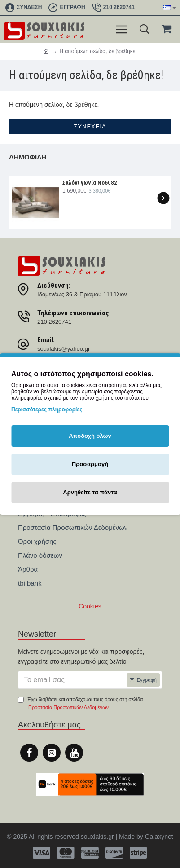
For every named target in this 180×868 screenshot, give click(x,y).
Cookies (90, 606)
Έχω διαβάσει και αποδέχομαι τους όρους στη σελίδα (80, 704)
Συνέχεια (90, 126)
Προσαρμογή (90, 464)
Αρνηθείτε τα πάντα (90, 492)
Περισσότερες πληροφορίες (47, 410)
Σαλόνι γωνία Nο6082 (90, 183)
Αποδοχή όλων (90, 436)
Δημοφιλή (28, 157)
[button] (163, 198)
